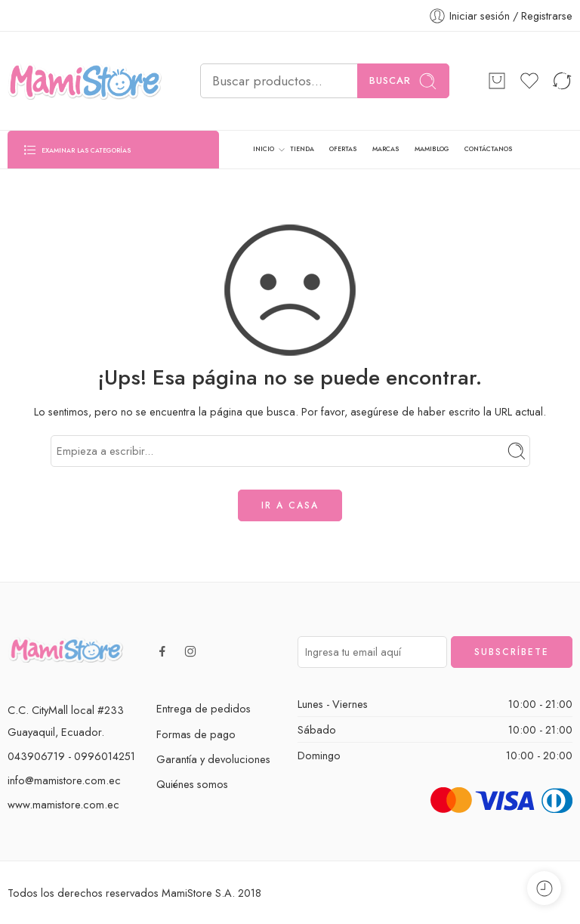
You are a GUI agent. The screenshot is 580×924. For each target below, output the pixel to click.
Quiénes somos (192, 784)
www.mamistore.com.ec (63, 804)
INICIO (264, 150)
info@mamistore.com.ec (64, 780)
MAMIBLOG (432, 149)
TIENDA (302, 149)
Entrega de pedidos (204, 708)
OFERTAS (343, 149)
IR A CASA (290, 505)
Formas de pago (196, 734)
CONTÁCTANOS (488, 149)
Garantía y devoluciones (213, 759)
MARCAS (386, 149)
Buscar (403, 81)
